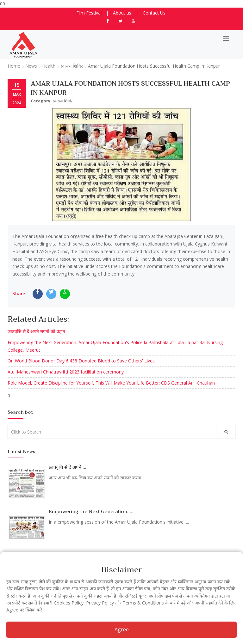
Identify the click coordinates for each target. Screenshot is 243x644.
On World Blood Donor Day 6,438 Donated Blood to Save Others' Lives (81, 361)
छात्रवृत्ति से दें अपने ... (68, 467)
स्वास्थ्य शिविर (72, 66)
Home (14, 66)
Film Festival (89, 13)
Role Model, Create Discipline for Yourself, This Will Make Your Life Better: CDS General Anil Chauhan (111, 383)
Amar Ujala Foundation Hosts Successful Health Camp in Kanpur (130, 88)
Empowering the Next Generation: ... (91, 512)
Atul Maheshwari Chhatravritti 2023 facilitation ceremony (66, 372)
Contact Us (154, 13)
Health (49, 66)
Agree (122, 629)
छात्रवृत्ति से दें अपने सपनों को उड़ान (36, 331)
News (31, 66)
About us (122, 13)
